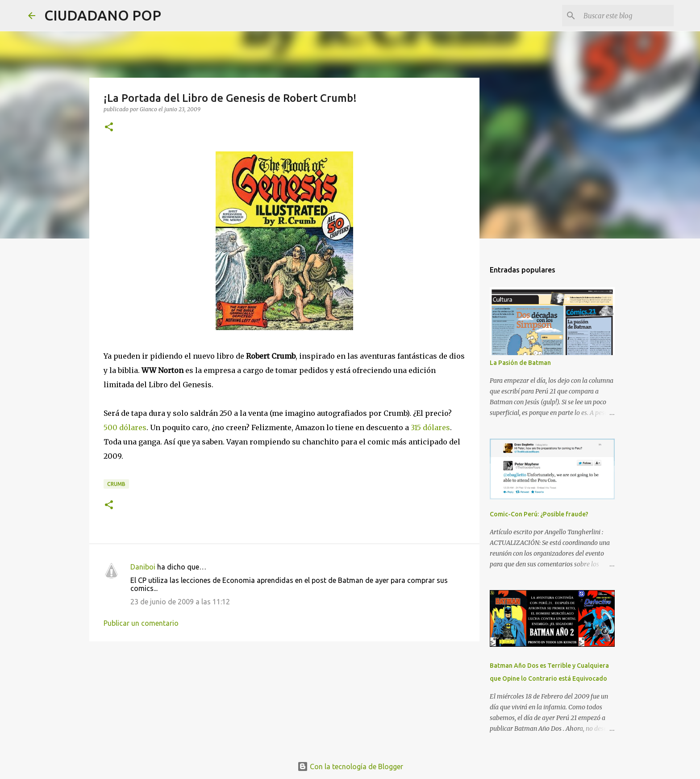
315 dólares (430, 427)
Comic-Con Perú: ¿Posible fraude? (539, 514)
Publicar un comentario (141, 623)
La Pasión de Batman (520, 363)
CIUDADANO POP (103, 15)
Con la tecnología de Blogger (350, 766)
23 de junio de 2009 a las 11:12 (180, 602)
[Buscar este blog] (627, 16)
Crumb (116, 484)
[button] (109, 128)
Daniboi (143, 567)
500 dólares (125, 427)
